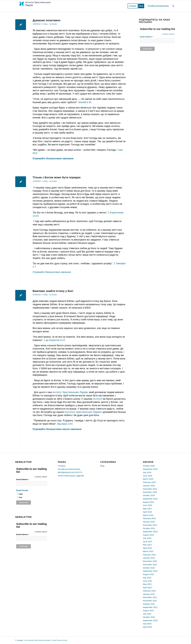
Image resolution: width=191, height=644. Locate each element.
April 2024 (147, 512)
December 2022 (150, 561)
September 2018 (150, 620)
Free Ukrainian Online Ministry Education (38, 640)
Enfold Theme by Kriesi (60, 640)
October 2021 (149, 604)
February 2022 (149, 591)
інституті (98, 399)
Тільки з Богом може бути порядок (57, 177)
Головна (62, 466)
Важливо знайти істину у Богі (53, 291)
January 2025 (149, 486)
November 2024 (150, 492)
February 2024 (149, 518)
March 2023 (148, 551)
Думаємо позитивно (46, 20)
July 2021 (147, 614)
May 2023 (147, 545)
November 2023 (150, 525)
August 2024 (148, 502)
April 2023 (147, 548)
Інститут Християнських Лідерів (70, 392)
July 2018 (147, 624)
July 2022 (147, 578)
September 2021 (150, 607)
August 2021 (148, 610)
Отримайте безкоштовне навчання (52, 272)
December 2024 (150, 489)
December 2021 (150, 597)
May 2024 (147, 509)
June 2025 (147, 476)
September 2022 (150, 571)
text (20, 497)
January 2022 (149, 594)
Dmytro (54, 24)
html (21, 494)
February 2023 (149, 555)
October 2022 (149, 568)
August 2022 (148, 574)
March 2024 (148, 515)
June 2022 (147, 581)
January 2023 (149, 558)
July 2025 (147, 472)
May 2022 (147, 584)
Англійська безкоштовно (69, 469)
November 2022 (150, 564)
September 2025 (150, 469)
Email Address (147, 37)
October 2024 (149, 495)
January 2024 (149, 522)
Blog (46, 24)
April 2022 (147, 587)
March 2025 (148, 479)
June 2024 (147, 505)
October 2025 (149, 466)
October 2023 (149, 528)
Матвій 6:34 (85, 102)
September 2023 (150, 532)
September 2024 (150, 499)
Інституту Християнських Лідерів (83, 412)
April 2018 (147, 627)
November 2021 (150, 601)
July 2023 (147, 538)
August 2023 (148, 535)
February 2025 (149, 482)
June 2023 (147, 541)
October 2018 (149, 617)
